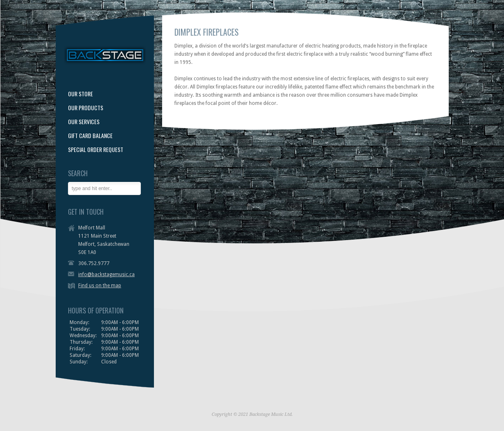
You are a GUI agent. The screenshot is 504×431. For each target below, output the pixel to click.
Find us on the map (100, 286)
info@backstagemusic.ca (106, 274)
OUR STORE (80, 94)
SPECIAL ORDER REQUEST (96, 150)
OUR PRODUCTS (86, 108)
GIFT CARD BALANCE (90, 136)
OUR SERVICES (84, 122)
